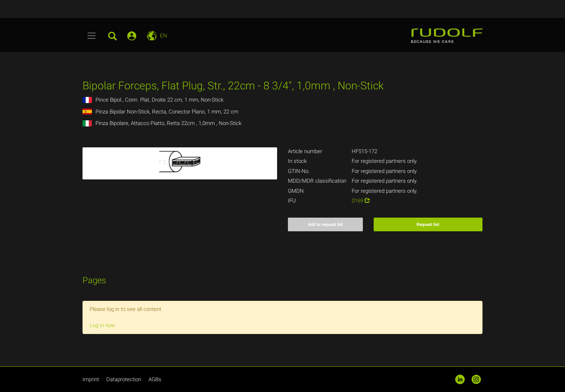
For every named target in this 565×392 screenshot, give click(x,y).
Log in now (102, 325)
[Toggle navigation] (92, 36)
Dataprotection (124, 379)
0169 (361, 201)
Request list (428, 224)
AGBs (155, 379)
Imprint (91, 379)
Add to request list (325, 224)
